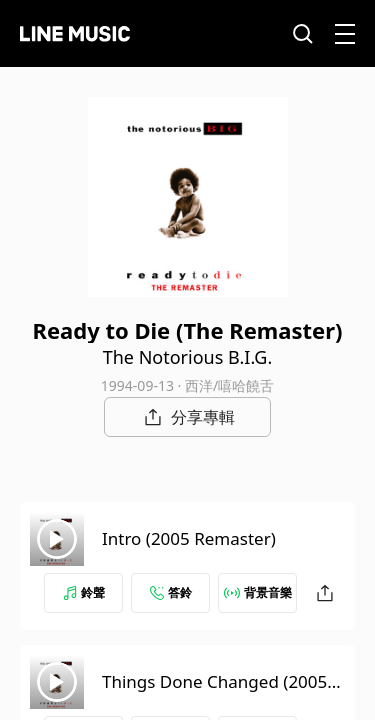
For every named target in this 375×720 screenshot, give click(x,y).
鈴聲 (84, 592)
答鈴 (171, 592)
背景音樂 (258, 592)
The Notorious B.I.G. (188, 357)
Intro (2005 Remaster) (189, 538)
